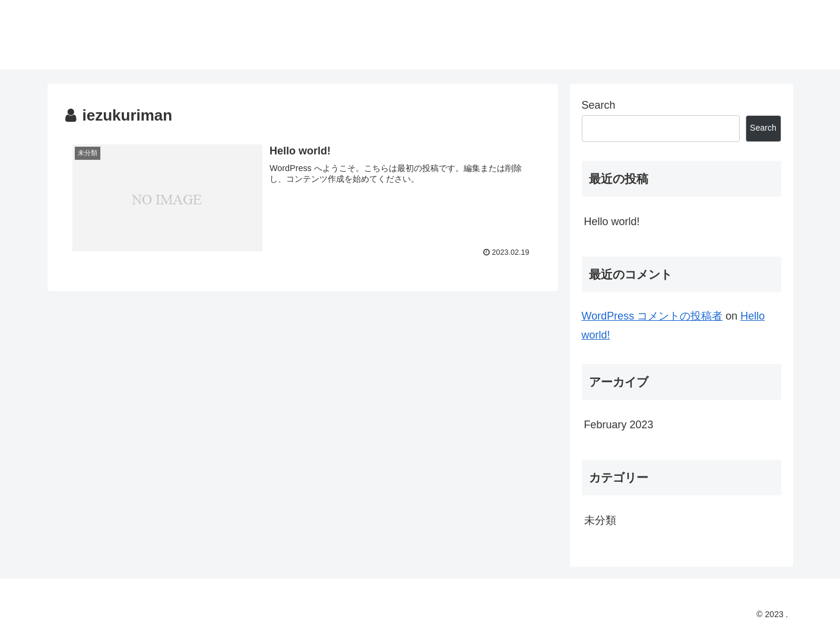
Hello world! (612, 222)
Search (599, 105)
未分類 (600, 520)
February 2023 (619, 425)
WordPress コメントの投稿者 (652, 316)
